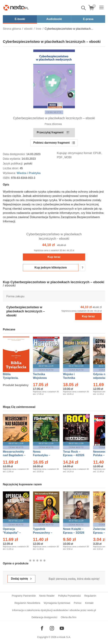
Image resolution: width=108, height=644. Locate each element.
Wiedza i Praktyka (29, 173)
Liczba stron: (11, 168)
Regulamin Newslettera (27, 603)
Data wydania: (12, 159)
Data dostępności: (15, 154)
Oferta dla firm (69, 617)
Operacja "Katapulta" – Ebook (12, 533)
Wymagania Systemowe (57, 603)
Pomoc (78, 603)
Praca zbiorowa (53, 124)
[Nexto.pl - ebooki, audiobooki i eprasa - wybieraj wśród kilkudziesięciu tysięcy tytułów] (16, 8)
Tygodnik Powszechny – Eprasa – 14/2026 (44, 533)
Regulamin (90, 596)
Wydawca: (10, 173)
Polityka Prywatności (69, 596)
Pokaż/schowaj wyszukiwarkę (84, 8)
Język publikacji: (13, 164)
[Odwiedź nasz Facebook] (42, 628)
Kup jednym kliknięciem (51, 268)
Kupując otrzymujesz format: (75, 153)
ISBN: (7, 178)
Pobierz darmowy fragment (51, 143)
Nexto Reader (47, 596)
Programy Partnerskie (24, 596)
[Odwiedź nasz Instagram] (52, 628)
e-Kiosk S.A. (64, 637)
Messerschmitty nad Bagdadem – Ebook (14, 455)
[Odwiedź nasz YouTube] (62, 628)
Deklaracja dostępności (44, 617)
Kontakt (89, 603)
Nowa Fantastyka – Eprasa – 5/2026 (44, 455)
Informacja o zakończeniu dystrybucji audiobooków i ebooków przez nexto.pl (54, 610)
